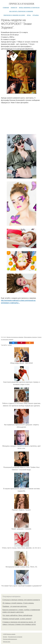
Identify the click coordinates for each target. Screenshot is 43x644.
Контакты (5, 637)
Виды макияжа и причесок (29, 7)
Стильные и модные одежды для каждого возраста (21, 600)
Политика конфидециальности (10, 639)
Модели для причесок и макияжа (15, 337)
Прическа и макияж (21, 4)
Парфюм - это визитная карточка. (15, 606)
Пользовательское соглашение (15, 637)
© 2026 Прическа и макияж (9, 634)
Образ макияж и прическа (30, 337)
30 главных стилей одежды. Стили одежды (18, 603)
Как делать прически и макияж (21, 11)
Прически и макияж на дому (14, 15)
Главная (6, 7)
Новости (14, 7)
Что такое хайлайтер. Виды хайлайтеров (17, 615)
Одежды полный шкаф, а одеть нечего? (17, 619)
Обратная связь (7, 642)
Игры (29, 15)
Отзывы (36, 15)
